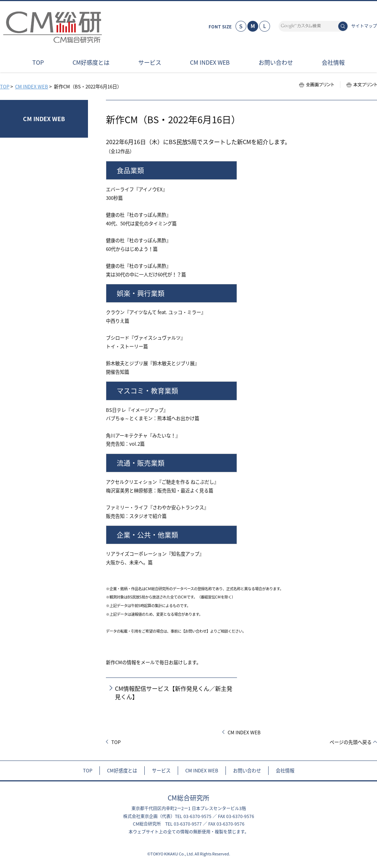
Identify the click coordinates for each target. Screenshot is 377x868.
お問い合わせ (247, 770)
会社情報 (285, 770)
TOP (5, 86)
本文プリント (359, 85)
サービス (161, 770)
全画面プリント (320, 85)
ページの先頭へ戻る (351, 742)
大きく (265, 26)
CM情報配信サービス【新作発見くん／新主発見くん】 (174, 692)
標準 (253, 26)
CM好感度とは (122, 770)
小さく (241, 26)
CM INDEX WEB (32, 86)
